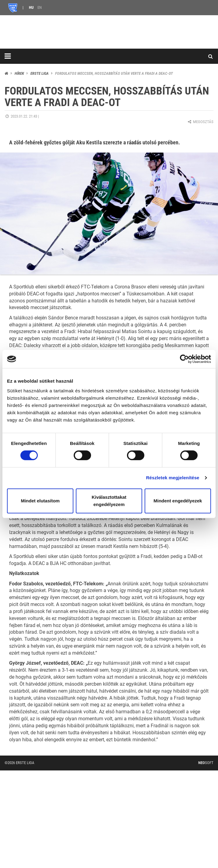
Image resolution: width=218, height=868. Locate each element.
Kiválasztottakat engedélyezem (109, 501)
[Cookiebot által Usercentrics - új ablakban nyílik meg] (184, 359)
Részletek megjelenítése (173, 478)
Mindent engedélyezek (178, 501)
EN (40, 7)
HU (31, 7)
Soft (206, 763)
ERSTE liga (40, 73)
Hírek (19, 73)
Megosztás (200, 122)
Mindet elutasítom (40, 501)
